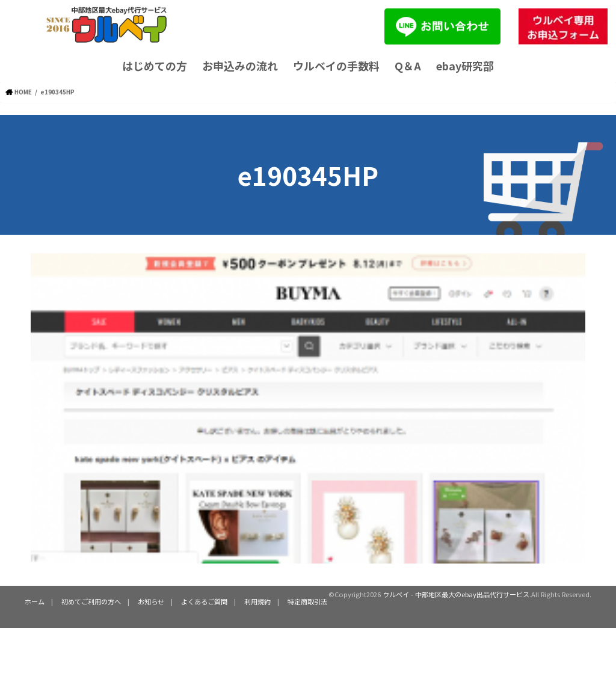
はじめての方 (155, 66)
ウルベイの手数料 (336, 66)
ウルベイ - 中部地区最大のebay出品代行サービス (456, 594)
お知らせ (151, 601)
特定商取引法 (307, 601)
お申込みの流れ (240, 66)
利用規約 (257, 601)
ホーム (35, 601)
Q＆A (408, 66)
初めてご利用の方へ (91, 601)
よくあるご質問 (204, 601)
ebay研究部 (465, 66)
